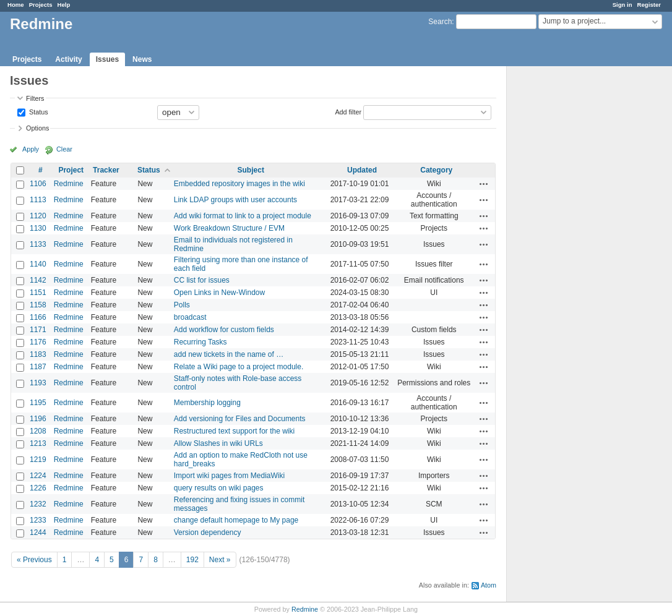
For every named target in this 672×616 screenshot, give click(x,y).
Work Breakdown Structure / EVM (229, 228)
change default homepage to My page (236, 520)
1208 (38, 431)
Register (649, 5)
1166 (38, 317)
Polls (182, 305)
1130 (38, 228)
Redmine (69, 184)
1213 (38, 443)
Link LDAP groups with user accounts (235, 200)
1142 (38, 280)
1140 (38, 264)
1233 (38, 520)
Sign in (622, 5)
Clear (64, 149)
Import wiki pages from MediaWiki (229, 476)
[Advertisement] (569, 260)
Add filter (348, 111)
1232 (38, 504)
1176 (38, 342)
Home (16, 5)
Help (64, 5)
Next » (220, 560)
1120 (38, 216)
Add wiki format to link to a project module (243, 216)
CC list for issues (202, 280)
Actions (484, 184)
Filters (35, 98)
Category (436, 170)
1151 (38, 293)
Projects (41, 5)
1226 (38, 488)
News (142, 59)
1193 (38, 383)
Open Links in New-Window (219, 293)
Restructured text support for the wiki (234, 431)
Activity (68, 59)
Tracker (106, 170)
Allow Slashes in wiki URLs (218, 443)
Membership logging (207, 403)
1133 (38, 244)
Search (440, 22)
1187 (38, 367)
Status (38, 111)
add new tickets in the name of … (229, 354)
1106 (38, 184)
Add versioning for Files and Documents (240, 419)
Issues (107, 59)
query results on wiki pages (219, 488)
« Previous (34, 560)
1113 (38, 200)
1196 (38, 419)
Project (71, 170)
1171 (38, 330)
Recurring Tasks (200, 342)
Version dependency (208, 533)
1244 (38, 533)
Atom (489, 585)
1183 (38, 354)
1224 (38, 476)
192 (192, 560)
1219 (38, 460)
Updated (362, 170)
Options (37, 128)
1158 (38, 305)
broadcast (190, 317)
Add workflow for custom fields (224, 330)
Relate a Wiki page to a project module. (239, 367)
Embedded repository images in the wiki (239, 184)
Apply (31, 149)
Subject (251, 170)
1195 (38, 403)
